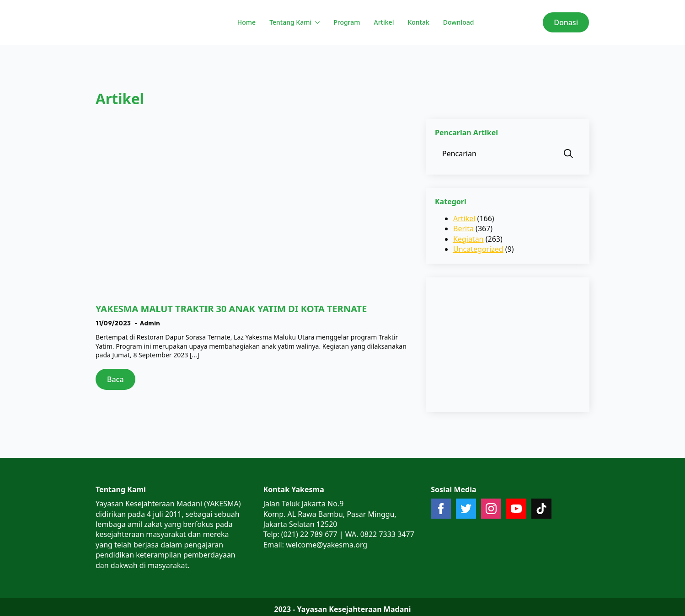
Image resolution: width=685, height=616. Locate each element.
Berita (463, 228)
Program (347, 22)
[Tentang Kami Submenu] (317, 22)
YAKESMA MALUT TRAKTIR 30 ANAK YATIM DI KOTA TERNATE (231, 309)
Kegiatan (468, 239)
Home (246, 22)
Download (459, 22)
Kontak (418, 22)
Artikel (384, 22)
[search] (568, 154)
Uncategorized (478, 249)
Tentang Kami (290, 22)
